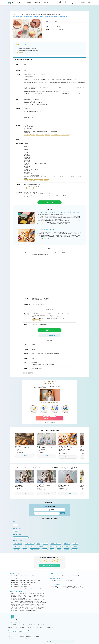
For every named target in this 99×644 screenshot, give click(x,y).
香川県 (18, 586)
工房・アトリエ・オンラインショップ (76, 586)
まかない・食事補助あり (20, 603)
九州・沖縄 (12, 588)
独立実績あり (13, 595)
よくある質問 (29, 636)
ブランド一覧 (37, 625)
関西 (11, 575)
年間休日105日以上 (18, 609)
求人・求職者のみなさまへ (30, 639)
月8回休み (12, 609)
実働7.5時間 (42, 595)
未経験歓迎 (27, 604)
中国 (11, 584)
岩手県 (28, 581)
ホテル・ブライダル (66, 586)
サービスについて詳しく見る (50, 422)
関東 (11, 577)
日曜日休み (32, 609)
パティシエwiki (39, 628)
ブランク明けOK (21, 607)
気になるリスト (38, 3)
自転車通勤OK (42, 603)
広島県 (15, 584)
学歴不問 (43, 604)
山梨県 (32, 583)
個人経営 (30, 594)
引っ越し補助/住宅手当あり (37, 600)
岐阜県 (22, 579)
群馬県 (37, 577)
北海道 (17, 581)
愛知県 (15, 579)
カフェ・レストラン (54, 588)
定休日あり (37, 595)
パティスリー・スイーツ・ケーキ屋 (56, 586)
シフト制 (41, 597)
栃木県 (33, 577)
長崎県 (24, 588)
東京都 (15, 577)
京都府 (25, 575)
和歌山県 (33, 575)
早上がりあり (36, 597)
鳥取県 (25, 584)
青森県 (24, 581)
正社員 (52, 581)
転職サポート (47, 3)
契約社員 (56, 581)
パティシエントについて (13, 636)
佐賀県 (20, 588)
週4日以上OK (13, 600)
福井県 (28, 583)
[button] (13, 29)
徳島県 (22, 586)
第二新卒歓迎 (32, 604)
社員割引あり (13, 603)
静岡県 (18, 579)
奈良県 (29, 575)
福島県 (39, 581)
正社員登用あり (27, 601)
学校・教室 (78, 588)
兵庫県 (18, 575)
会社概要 (22, 636)
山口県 (29, 584)
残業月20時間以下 (14, 597)
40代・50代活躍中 (28, 607)
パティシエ (53, 575)
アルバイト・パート (62, 581)
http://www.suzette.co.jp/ (38, 369)
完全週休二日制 (34, 610)
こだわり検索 (22, 625)
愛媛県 (15, 586)
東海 (11, 579)
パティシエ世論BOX (49, 628)
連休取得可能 (42, 607)
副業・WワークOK (36, 606)
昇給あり (44, 600)
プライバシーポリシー (19, 639)
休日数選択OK (22, 610)
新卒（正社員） (72, 581)
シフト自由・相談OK (14, 598)
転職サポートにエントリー (50, 418)
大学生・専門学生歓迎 (14, 607)
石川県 (24, 583)
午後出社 (26, 597)
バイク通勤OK (36, 603)
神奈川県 (19, 577)
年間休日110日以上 (26, 609)
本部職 (77, 575)
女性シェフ (42, 594)
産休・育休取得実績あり (14, 610)
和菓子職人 (70, 575)
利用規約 (10, 639)
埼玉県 (26, 577)
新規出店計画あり (36, 594)
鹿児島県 (38, 588)
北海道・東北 (13, 581)
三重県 (25, 579)
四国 (11, 586)
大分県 (31, 588)
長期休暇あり (28, 610)
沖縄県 (42, 588)
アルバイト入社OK (36, 607)
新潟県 (17, 583)
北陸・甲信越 (13, 583)
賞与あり (12, 601)
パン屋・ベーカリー (61, 588)
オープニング (25, 594)
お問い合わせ (36, 636)
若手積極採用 (38, 604)
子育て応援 (12, 594)
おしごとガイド (31, 628)
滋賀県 (22, 575)
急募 (23, 604)
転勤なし (27, 603)
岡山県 (18, 584)
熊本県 (27, 588)
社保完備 (30, 600)
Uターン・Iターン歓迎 (28, 606)
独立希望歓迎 (13, 606)
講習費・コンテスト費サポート (36, 601)
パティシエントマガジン (21, 628)
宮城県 (21, 581)
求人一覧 (15, 8)
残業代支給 (17, 601)
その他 (80, 575)
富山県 (21, 583)
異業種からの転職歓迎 (20, 606)
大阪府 (15, 575)
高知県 (25, 586)
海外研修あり (13, 604)
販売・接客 (65, 575)
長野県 (35, 583)
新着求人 (29, 3)
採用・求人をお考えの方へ (18, 631)
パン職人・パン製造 (59, 575)
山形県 (35, 581)
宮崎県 (34, 588)
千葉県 (23, 577)
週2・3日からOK (27, 598)
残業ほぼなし (31, 597)
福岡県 (17, 588)
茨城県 (30, 577)
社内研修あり (18, 604)
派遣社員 (67, 581)
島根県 (22, 584)
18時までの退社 (20, 597)
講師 (74, 575)
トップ (11, 8)
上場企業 (24, 595)
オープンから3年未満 (30, 595)
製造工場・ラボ (68, 588)
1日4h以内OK (19, 600)
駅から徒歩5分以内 (19, 594)
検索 (63, 513)
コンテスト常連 (19, 595)
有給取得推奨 (38, 609)
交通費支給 (22, 601)
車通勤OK (31, 603)
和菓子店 (73, 588)
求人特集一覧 (29, 625)
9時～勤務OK (24, 600)
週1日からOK (21, 598)
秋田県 (32, 581)
